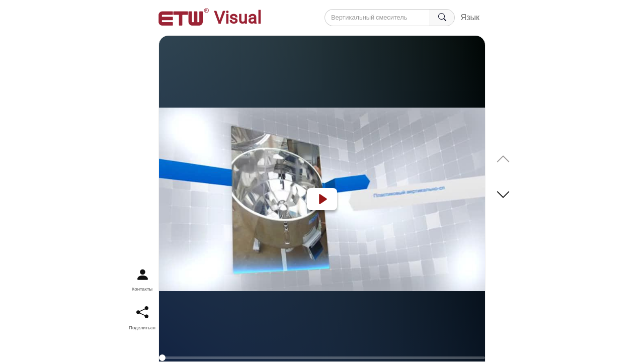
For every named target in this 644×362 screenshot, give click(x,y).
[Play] (322, 199)
